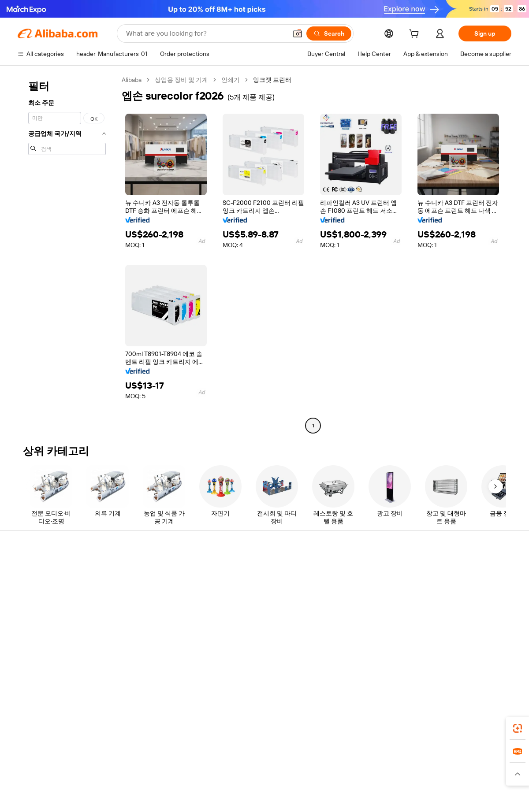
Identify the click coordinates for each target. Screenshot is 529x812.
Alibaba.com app (357, 726)
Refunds (29, 621)
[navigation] (67, 254)
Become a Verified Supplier (359, 604)
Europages (404, 765)
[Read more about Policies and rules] (88, 778)
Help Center (34, 571)
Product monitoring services (158, 648)
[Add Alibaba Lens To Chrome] (136, 726)
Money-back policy (145, 597)
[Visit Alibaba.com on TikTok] (493, 656)
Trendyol (370, 765)
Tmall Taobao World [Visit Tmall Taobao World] (209, 765)
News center (441, 604)
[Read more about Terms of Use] (382, 778)
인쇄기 (231, 80)
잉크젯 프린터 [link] (272, 80)
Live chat (30, 588)
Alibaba (132, 80)
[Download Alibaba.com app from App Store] (417, 726)
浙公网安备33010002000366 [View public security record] (390, 795)
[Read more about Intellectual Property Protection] (269, 778)
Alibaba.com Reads (246, 621)
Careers (434, 621)
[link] (518, 728)
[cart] (416, 35)
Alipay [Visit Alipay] (251, 765)
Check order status (44, 604)
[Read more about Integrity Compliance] (436, 778)
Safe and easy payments (152, 581)
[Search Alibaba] (206, 33)
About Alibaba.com (449, 571)
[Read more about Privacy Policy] (338, 778)
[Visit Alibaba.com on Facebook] (427, 656)
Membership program (250, 588)
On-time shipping (143, 614)
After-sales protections (151, 631)
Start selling (338, 571)
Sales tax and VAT (244, 604)
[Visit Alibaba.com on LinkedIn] (440, 656)
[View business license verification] (341, 795)
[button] (298, 33)
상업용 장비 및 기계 (181, 80)
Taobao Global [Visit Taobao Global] (313, 765)
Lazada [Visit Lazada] (277, 765)
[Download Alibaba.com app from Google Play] (482, 726)
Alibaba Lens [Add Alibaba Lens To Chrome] (48, 726)
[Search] (329, 33)
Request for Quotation (251, 571)
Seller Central (340, 588)
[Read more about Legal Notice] (135, 778)
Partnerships (339, 621)
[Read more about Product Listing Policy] (189, 778)
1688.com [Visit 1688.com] (162, 765)
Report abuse (36, 638)
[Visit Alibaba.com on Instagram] (467, 656)
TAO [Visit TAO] (345, 765)
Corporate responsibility (456, 588)
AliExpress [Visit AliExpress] (127, 765)
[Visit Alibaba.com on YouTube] (480, 656)
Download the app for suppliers (364, 638)
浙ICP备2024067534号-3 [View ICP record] (478, 795)
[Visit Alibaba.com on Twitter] (454, 656)
